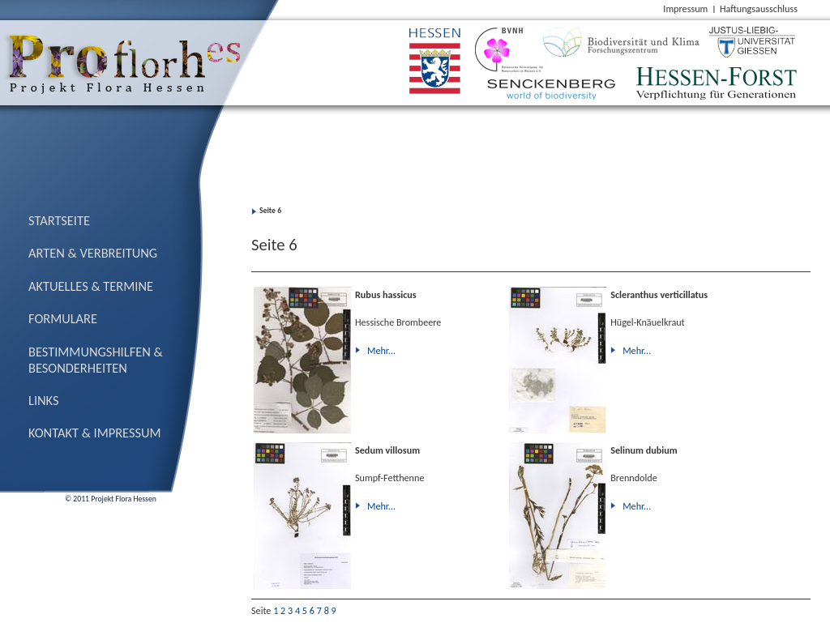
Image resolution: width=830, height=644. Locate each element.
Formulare (63, 318)
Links (44, 400)
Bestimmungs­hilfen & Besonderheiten (96, 360)
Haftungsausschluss (759, 9)
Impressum (685, 9)
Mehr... (381, 350)
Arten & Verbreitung (93, 253)
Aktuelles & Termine (91, 286)
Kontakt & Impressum (95, 433)
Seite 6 (270, 211)
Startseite (59, 220)
